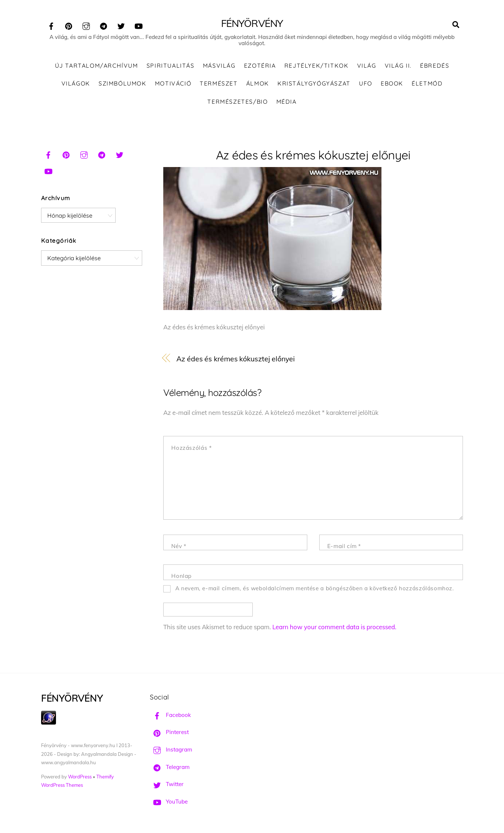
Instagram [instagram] (171, 749)
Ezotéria (260, 66)
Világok (76, 83)
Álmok (258, 83)
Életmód (427, 83)
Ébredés (435, 66)
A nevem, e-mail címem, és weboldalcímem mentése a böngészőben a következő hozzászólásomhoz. (315, 588)
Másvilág (219, 66)
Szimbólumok (123, 83)
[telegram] (104, 25)
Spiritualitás (171, 66)
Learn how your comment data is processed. (334, 627)
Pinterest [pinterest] (169, 732)
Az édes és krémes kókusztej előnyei (313, 155)
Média (287, 102)
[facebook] (51, 25)
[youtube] (139, 25)
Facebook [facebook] (170, 715)
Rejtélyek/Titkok (317, 66)
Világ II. (398, 66)
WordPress (80, 777)
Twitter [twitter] (167, 784)
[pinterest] (69, 25)
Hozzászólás (191, 448)
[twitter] (121, 25)
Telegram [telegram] (170, 767)
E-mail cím (344, 546)
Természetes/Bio (237, 102)
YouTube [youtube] (169, 802)
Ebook (392, 83)
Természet (219, 83)
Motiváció (173, 83)
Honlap (181, 576)
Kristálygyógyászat (314, 83)
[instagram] (86, 25)
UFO (366, 83)
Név (179, 546)
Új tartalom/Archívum (97, 66)
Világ (367, 66)
